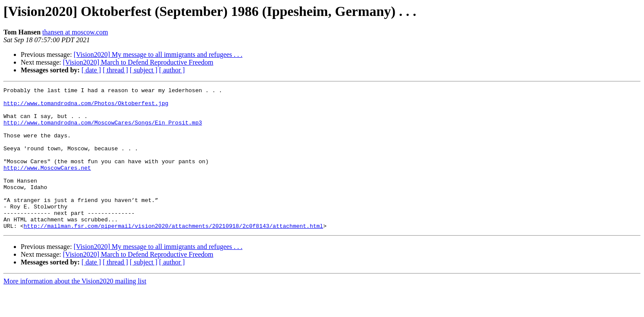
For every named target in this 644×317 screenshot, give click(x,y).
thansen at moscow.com (75, 32)
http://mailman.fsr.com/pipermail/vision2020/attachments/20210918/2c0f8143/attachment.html (173, 254)
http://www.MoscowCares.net (47, 184)
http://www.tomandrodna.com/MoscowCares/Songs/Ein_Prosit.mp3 (103, 130)
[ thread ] (115, 70)
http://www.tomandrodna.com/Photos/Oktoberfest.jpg (86, 107)
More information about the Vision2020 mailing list (75, 309)
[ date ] (91, 70)
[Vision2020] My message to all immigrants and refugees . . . (158, 54)
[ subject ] (144, 70)
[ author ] (172, 70)
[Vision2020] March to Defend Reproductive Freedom (138, 62)
